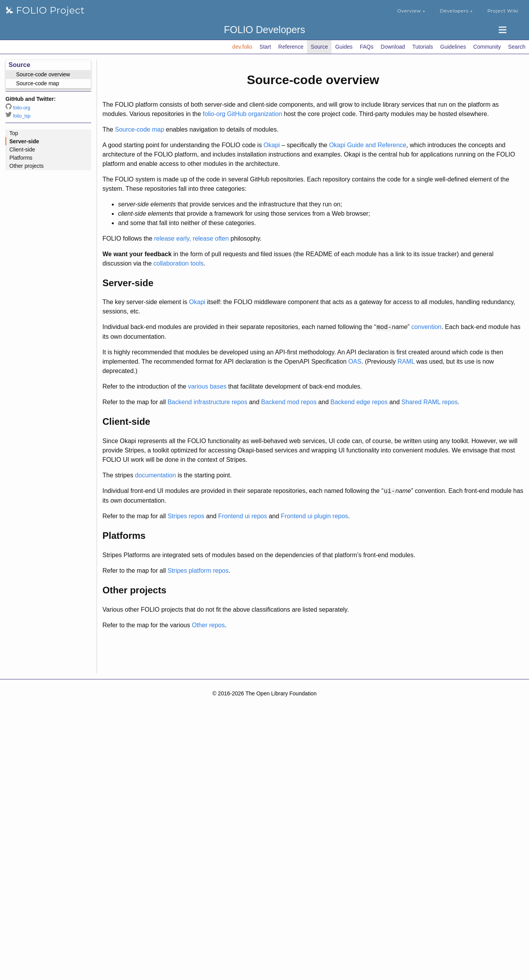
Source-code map (139, 129)
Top (14, 133)
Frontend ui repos (242, 516)
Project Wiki (503, 11)
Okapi (272, 145)
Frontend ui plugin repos (315, 516)
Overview (411, 11)
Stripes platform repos (198, 571)
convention (426, 327)
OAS (355, 362)
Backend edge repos (359, 402)
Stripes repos (186, 516)
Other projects (26, 166)
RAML (406, 362)
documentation (156, 475)
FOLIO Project (45, 10)
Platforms (21, 158)
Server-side (24, 141)
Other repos (208, 625)
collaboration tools (179, 263)
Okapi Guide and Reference (368, 145)
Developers (456, 11)
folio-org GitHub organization (243, 114)
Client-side (22, 150)
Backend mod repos (289, 402)
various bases (207, 386)
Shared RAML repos (430, 402)
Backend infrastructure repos (207, 402)
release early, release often (192, 238)
